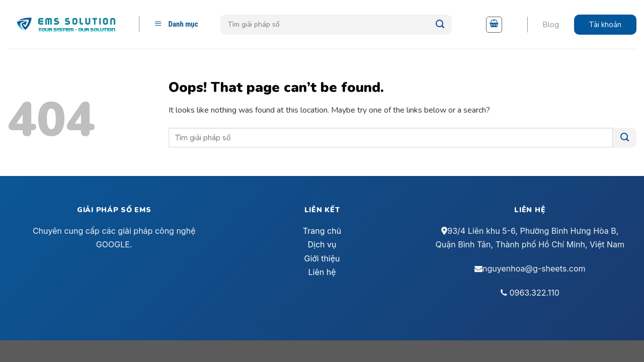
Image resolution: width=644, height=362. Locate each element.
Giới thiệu (322, 258)
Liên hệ (322, 272)
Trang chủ (322, 231)
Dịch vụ (322, 244)
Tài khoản (605, 25)
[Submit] (440, 25)
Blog (551, 25)
